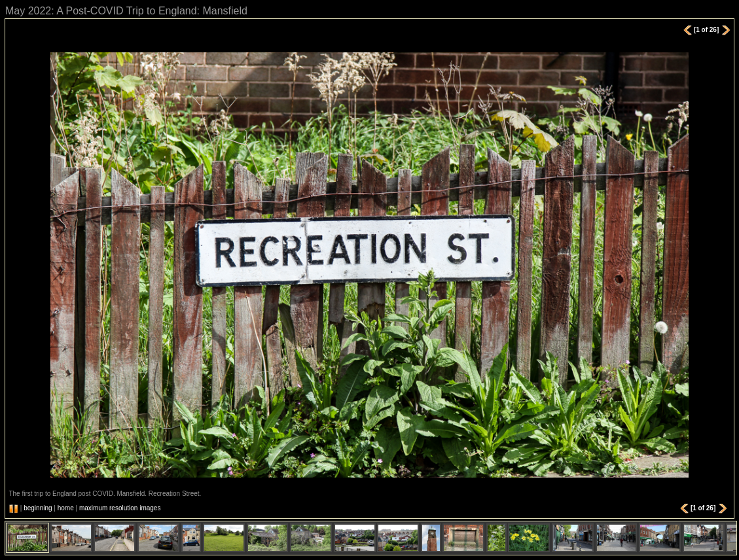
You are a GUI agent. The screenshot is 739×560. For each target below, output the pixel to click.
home (66, 508)
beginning (38, 508)
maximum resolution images (120, 508)
